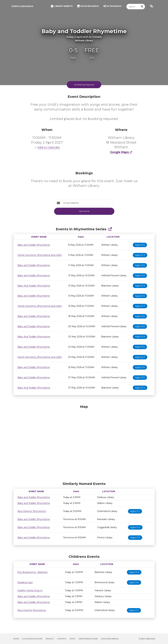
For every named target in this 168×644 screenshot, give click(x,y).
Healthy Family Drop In (30, 590)
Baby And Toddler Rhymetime (34, 286)
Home (16, 639)
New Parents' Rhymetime (32, 511)
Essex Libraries (147, 639)
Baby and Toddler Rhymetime (34, 245)
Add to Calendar (47, 147)
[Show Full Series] (110, 229)
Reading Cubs (25, 582)
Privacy (50, 639)
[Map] (84, 442)
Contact (62, 639)
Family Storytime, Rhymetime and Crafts (40, 255)
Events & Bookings (22, 6)
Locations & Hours (32, 639)
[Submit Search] (142, 7)
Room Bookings (110, 639)
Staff (72, 639)
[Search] (133, 7)
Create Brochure (88, 639)
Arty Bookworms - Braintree (33, 572)
